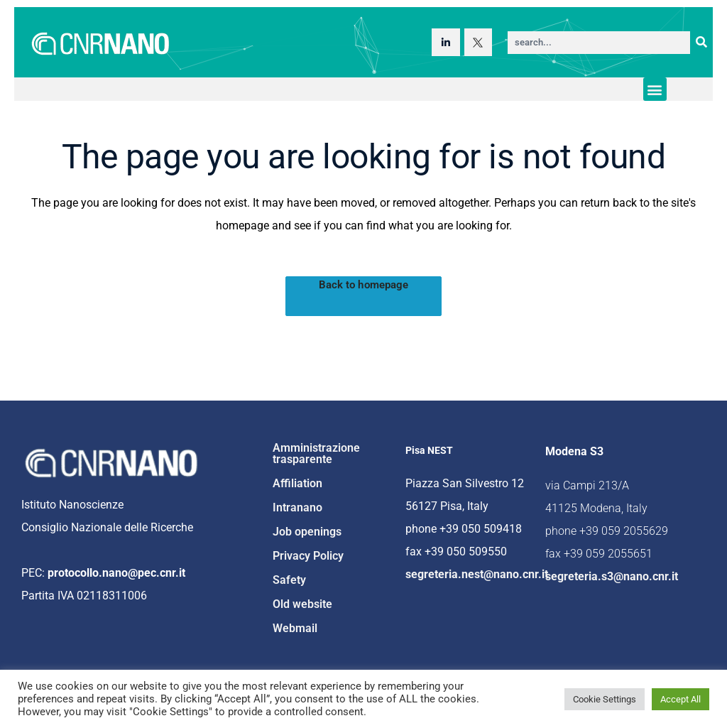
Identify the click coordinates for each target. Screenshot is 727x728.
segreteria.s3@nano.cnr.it (612, 576)
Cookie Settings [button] (605, 699)
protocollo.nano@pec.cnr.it (116, 573)
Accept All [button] (680, 699)
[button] (655, 89)
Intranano (297, 507)
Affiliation (297, 483)
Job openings (307, 532)
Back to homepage (364, 285)
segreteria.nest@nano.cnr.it (477, 574)
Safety (289, 580)
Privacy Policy (308, 556)
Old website (302, 604)
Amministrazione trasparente (316, 453)
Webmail (295, 628)
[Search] (701, 43)
